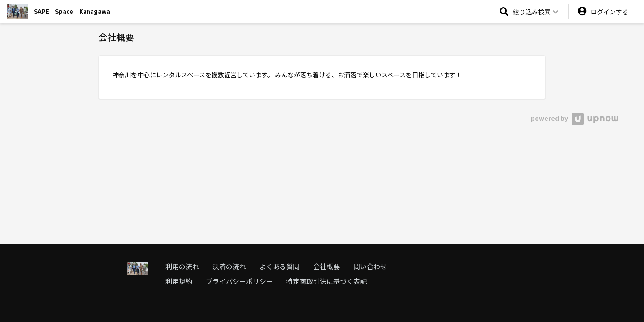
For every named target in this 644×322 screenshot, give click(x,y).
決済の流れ (229, 266)
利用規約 (179, 281)
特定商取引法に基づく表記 (326, 281)
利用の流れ (182, 266)
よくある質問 (280, 266)
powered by (574, 118)
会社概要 (326, 266)
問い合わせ (370, 266)
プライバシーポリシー (239, 281)
